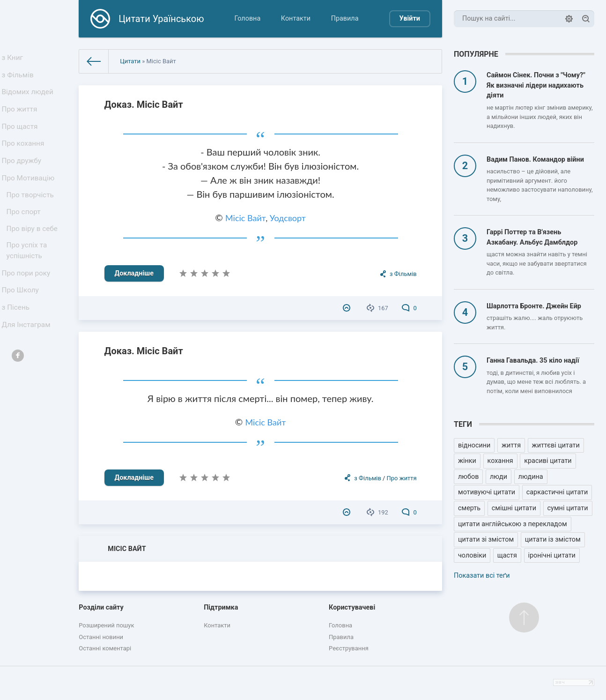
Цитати (130, 61)
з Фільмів (20, 78)
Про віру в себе (33, 253)
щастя (507, 555)
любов (468, 477)
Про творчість (32, 215)
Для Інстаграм (28, 360)
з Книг (15, 59)
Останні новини (101, 637)
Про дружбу (23, 176)
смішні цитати (514, 508)
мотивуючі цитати (487, 492)
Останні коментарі (105, 648)
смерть (469, 508)
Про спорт (26, 234)
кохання (500, 461)
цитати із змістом (553, 540)
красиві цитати (548, 461)
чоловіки (472, 555)
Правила (345, 19)
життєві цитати (556, 445)
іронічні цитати (552, 555)
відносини (474, 445)
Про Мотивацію (30, 196)
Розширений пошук (106, 625)
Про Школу (22, 321)
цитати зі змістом (486, 540)
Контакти (296, 19)
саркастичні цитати (557, 492)
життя (511, 445)
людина (531, 477)
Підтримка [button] (221, 607)
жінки (467, 461)
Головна (248, 19)
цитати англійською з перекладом (513, 524)
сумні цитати (568, 508)
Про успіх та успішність (29, 277)
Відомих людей (29, 98)
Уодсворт (288, 218)
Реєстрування (349, 648)
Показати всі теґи (482, 576)
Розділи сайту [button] (101, 607)
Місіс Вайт (245, 218)
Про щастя (22, 137)
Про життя (21, 117)
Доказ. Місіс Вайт (144, 104)
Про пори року (27, 302)
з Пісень (18, 341)
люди (499, 477)
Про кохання (25, 157)
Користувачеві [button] (352, 607)
